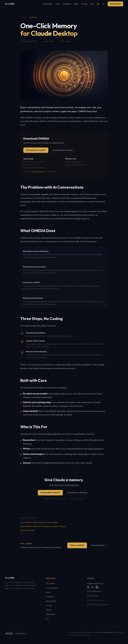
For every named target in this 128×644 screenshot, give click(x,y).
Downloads (47, 4)
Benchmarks (51, 601)
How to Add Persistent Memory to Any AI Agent (39, 522)
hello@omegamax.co (95, 583)
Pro (92, 4)
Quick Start (50, 583)
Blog (76, 4)
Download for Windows (63, 150)
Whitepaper (51, 614)
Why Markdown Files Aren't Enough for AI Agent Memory (43, 526)
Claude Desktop (38, 172)
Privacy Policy (93, 596)
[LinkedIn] (97, 587)
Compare (67, 4)
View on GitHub (78, 499)
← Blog (23, 17)
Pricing (84, 4)
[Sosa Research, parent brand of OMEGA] (16, 634)
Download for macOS (36, 150)
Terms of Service (94, 591)
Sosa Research (108, 632)
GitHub (49, 610)
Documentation (98, 545)
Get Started (115, 4)
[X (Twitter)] (103, 4)
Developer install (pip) (55, 499)
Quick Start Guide (27, 530)
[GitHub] (98, 4)
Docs (58, 4)
